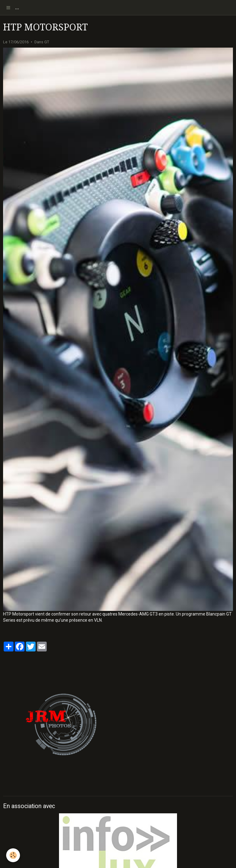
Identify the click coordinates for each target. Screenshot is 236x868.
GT (47, 42)
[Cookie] (13, 855)
